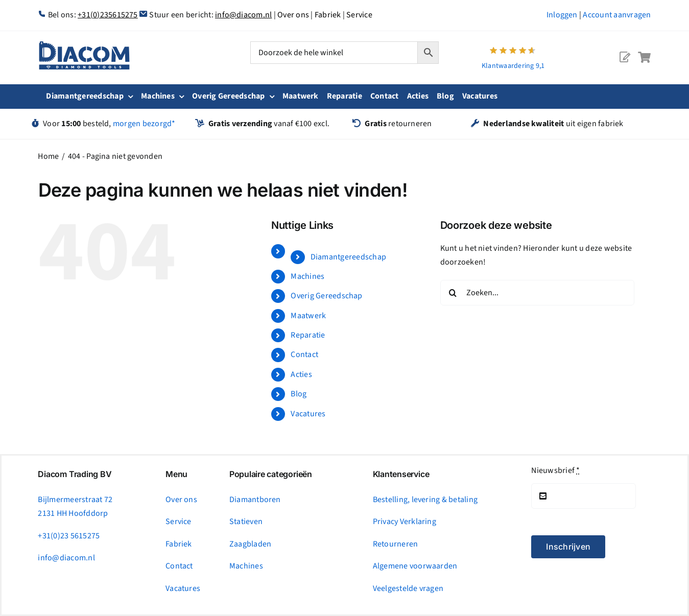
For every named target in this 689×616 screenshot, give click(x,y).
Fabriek (328, 15)
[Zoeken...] (537, 293)
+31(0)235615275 (108, 15)
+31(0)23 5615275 (69, 536)
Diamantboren (255, 500)
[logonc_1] (84, 45)
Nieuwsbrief (555, 470)
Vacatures (308, 414)
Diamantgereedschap (348, 257)
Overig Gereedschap (326, 296)
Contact (304, 354)
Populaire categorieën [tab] (271, 474)
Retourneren (396, 544)
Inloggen (562, 15)
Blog (299, 394)
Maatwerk (308, 316)
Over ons (293, 15)
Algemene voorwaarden (415, 566)
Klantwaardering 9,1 (513, 66)
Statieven (246, 522)
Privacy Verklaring (405, 522)
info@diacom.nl (243, 15)
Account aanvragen (617, 15)
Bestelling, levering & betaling (425, 500)
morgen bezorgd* (144, 124)
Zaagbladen (250, 544)
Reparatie (308, 335)
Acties (301, 374)
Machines (307, 276)
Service (359, 15)
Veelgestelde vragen (408, 588)
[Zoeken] (453, 293)
